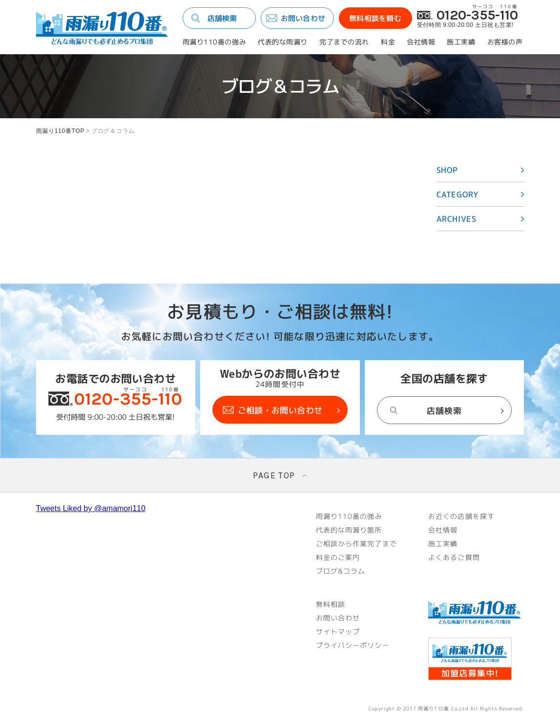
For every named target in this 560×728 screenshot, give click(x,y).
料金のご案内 (338, 557)
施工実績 (461, 42)
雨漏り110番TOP (61, 131)
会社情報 (421, 42)
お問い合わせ (303, 18)
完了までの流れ (344, 42)
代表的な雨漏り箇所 (349, 530)
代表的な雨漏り (283, 42)
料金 (388, 42)
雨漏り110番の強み (215, 42)
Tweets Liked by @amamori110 (91, 509)
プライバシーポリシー (353, 645)
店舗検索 (222, 18)
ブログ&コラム (341, 571)
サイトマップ (338, 632)
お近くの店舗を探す (461, 516)
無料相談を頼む (375, 18)
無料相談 (331, 604)
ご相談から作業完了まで (356, 544)
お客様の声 (505, 42)
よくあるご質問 (454, 557)
